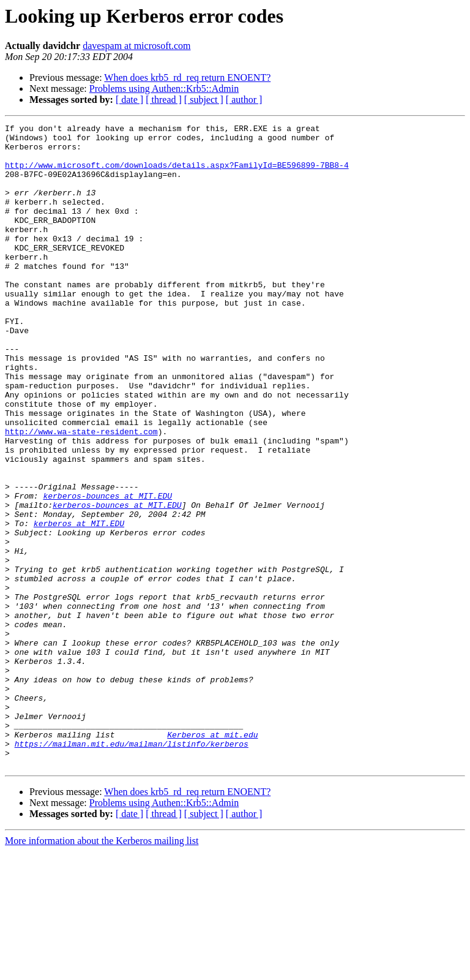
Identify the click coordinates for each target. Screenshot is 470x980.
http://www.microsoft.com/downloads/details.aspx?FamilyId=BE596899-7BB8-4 (177, 174)
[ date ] (129, 100)
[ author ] (244, 100)
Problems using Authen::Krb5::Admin (164, 89)
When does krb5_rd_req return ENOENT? (187, 77)
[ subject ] (204, 100)
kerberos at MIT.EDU (79, 604)
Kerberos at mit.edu (212, 858)
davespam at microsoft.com (136, 46)
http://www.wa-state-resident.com (81, 494)
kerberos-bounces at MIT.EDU (107, 571)
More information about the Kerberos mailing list (102, 969)
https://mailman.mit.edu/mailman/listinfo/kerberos (132, 869)
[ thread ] (164, 100)
